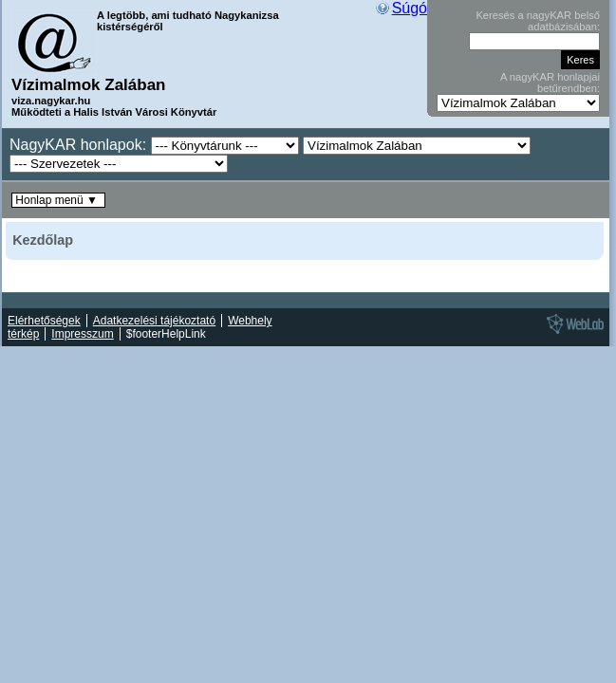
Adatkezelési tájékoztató (154, 321)
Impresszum (82, 334)
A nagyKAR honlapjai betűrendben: (550, 83)
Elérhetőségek (44, 321)
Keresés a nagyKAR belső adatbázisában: (538, 21)
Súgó (410, 8)
